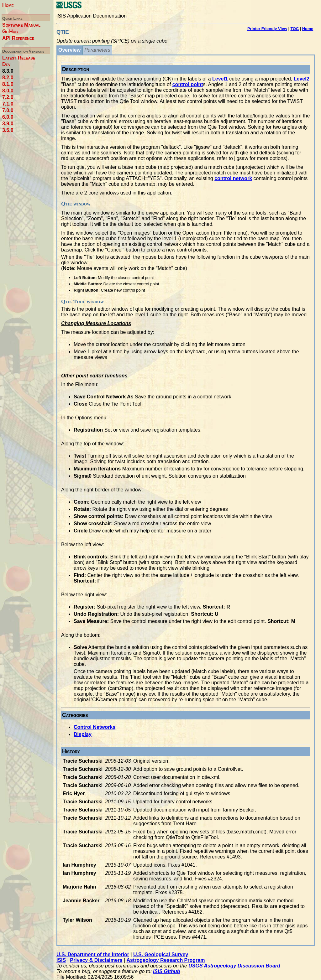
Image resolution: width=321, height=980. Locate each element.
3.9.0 (8, 124)
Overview (69, 50)
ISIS (61, 960)
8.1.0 (8, 84)
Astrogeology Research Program (166, 960)
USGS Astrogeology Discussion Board (234, 966)
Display (83, 734)
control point (188, 84)
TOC (295, 29)
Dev (6, 64)
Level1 (220, 79)
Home (8, 5)
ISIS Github (166, 971)
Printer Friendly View (267, 29)
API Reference (18, 38)
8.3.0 (8, 71)
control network (233, 178)
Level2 (302, 79)
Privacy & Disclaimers (96, 960)
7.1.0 (8, 104)
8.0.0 (8, 91)
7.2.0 (8, 97)
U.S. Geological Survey (161, 954)
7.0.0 (8, 110)
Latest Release (19, 58)
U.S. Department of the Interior (93, 954)
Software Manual (21, 25)
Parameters (97, 50)
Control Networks (95, 727)
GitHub (10, 31)
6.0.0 (8, 117)
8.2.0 (8, 78)
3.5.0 (8, 130)
